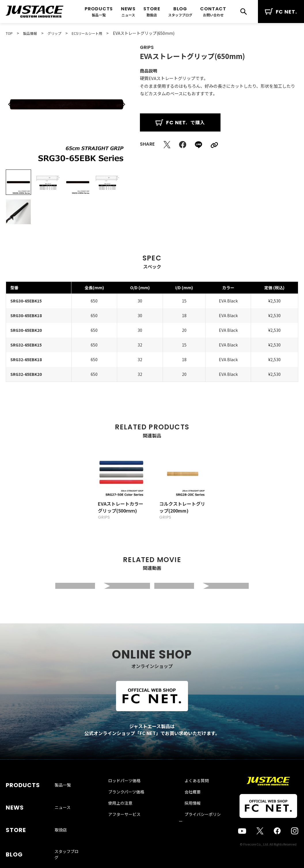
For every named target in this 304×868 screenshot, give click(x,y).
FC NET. (281, 12)
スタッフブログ (180, 15)
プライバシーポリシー (198, 828)
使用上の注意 (126, 816)
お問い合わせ (213, 15)
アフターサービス (130, 828)
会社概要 (186, 805)
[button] (10, 104)
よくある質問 (190, 794)
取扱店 (152, 15)
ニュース (128, 15)
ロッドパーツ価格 (130, 794)
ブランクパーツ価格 (131, 805)
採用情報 (186, 816)
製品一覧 (99, 15)
